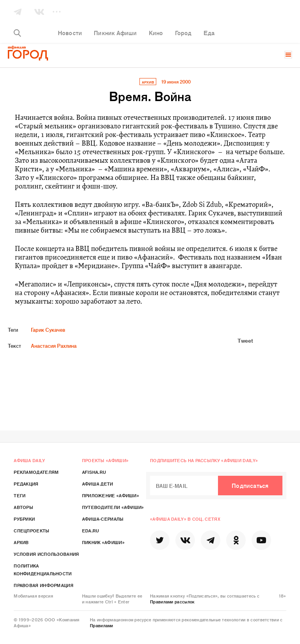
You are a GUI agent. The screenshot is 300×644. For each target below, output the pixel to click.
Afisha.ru (94, 472)
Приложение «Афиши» (111, 495)
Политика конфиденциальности (43, 569)
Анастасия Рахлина (54, 346)
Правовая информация (44, 585)
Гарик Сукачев (48, 330)
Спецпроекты (31, 530)
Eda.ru (91, 530)
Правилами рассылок (172, 601)
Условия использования (46, 554)
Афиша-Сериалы (103, 519)
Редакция (26, 484)
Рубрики (24, 519)
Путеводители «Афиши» (113, 507)
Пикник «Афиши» (103, 542)
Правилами (102, 625)
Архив (21, 542)
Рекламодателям (36, 472)
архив (148, 82)
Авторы (23, 507)
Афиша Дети (98, 484)
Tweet (245, 340)
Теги (20, 495)
